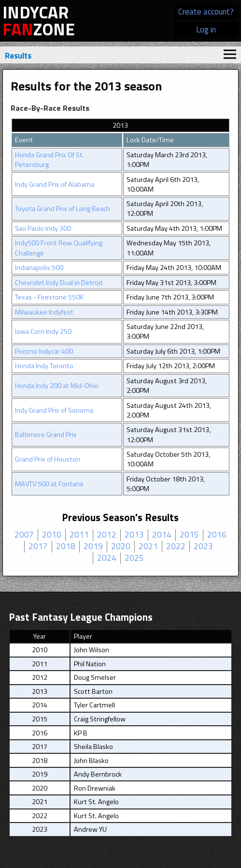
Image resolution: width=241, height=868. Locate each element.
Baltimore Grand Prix (46, 434)
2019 (93, 547)
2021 (148, 547)
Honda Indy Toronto (44, 366)
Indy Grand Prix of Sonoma (54, 410)
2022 (176, 547)
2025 (134, 558)
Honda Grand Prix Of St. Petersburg (50, 160)
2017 (38, 547)
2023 (203, 547)
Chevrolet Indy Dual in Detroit (59, 283)
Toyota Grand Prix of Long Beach (63, 209)
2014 (162, 535)
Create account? (206, 12)
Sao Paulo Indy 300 (43, 228)
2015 (189, 535)
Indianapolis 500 (39, 268)
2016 (217, 535)
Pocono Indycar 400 (44, 351)
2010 (52, 535)
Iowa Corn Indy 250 (43, 331)
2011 (79, 535)
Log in (206, 30)
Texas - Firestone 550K (49, 297)
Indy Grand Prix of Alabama (55, 184)
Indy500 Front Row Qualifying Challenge (59, 248)
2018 (66, 547)
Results (18, 56)
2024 (107, 558)
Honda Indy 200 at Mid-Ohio (57, 386)
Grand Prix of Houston (48, 459)
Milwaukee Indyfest (44, 312)
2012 (107, 535)
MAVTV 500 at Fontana (49, 484)
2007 (24, 535)
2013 (134, 535)
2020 (121, 547)
